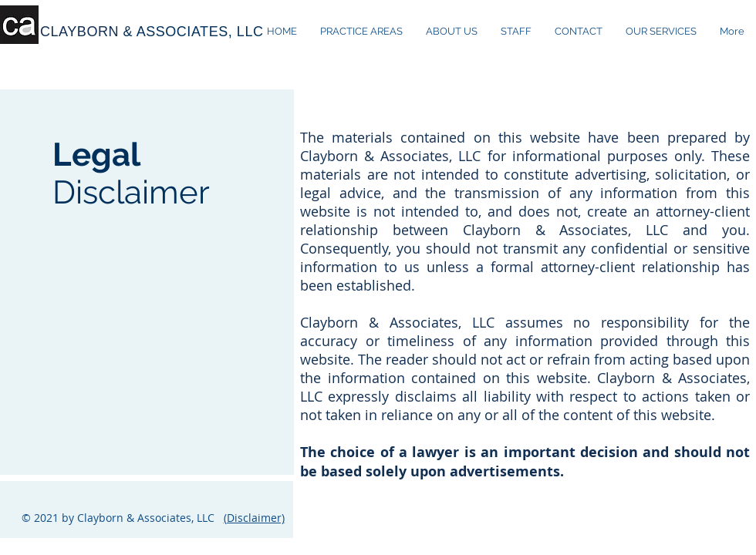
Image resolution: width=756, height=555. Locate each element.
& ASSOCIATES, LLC (194, 32)
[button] (661, 32)
